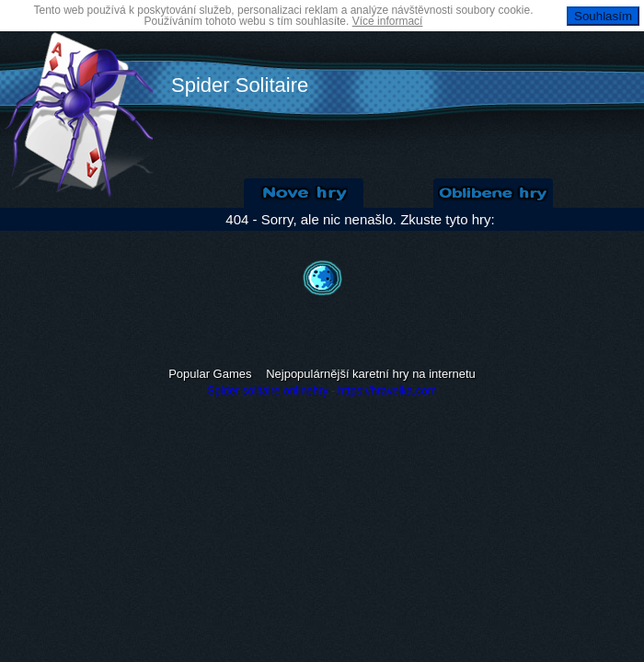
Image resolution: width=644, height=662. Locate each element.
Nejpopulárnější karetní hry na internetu (371, 374)
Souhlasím (603, 16)
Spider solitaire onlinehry (267, 391)
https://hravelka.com (387, 391)
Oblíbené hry (493, 193)
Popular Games (210, 374)
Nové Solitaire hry (304, 193)
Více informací (388, 21)
